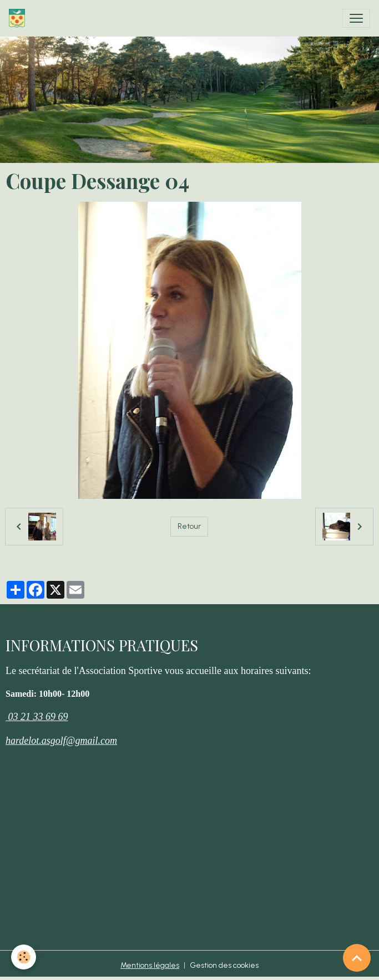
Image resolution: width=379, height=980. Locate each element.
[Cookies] (24, 957)
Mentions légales (150, 965)
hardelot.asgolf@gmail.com (61, 741)
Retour (189, 526)
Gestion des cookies (224, 965)
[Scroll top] (357, 958)
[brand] (19, 18)
